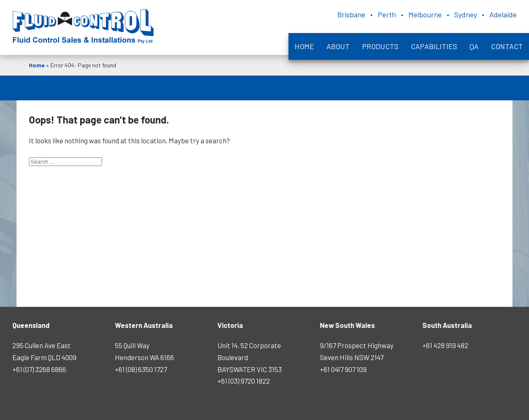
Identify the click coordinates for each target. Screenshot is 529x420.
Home (304, 46)
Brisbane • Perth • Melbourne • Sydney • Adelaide (427, 14)
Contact (507, 46)
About (338, 46)
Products (380, 46)
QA (474, 46)
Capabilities (434, 46)
